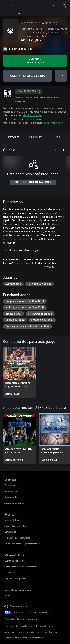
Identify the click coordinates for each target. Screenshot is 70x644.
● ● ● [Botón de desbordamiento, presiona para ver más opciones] (61, 76)
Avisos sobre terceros (47, 632)
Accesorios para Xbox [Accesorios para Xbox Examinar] (14, 503)
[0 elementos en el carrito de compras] (55, 5)
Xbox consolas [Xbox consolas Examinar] (11, 485)
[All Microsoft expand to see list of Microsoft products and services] (5, 5)
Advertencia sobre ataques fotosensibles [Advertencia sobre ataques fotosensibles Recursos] (23, 544)
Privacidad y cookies (45, 626)
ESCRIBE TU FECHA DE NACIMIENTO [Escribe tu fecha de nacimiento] (33, 182)
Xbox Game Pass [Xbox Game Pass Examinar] (12, 497)
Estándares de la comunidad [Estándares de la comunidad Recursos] (17, 538)
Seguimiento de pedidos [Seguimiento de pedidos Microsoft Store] (15, 578)
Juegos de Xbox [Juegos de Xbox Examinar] (11, 491)
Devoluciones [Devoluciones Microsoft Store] (11, 573)
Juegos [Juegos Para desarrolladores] (8, 596)
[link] (19, 372)
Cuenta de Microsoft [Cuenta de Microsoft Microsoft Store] (14, 561)
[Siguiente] (63, 150)
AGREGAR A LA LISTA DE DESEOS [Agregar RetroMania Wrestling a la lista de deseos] (28, 76)
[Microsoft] (35, 3)
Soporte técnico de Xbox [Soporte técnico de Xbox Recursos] (15, 526)
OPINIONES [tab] (36, 137)
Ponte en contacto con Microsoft (19, 626)
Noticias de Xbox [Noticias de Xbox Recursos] (12, 520)
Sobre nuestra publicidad (16, 638)
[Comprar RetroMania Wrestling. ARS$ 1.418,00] (35, 61)
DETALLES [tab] (14, 137)
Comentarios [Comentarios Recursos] (10, 532)
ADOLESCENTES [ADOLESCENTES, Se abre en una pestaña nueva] (28, 92)
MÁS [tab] (57, 137)
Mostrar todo (43, 407)
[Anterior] (56, 150)
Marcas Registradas (26, 632)
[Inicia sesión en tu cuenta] (64, 5)
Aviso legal (9, 632)
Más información (32, 115)
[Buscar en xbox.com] (13, 5)
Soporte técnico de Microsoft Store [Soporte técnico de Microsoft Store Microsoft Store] (20, 567)
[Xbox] (10, 13)
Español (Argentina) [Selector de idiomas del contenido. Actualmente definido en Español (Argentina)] (19, 606)
